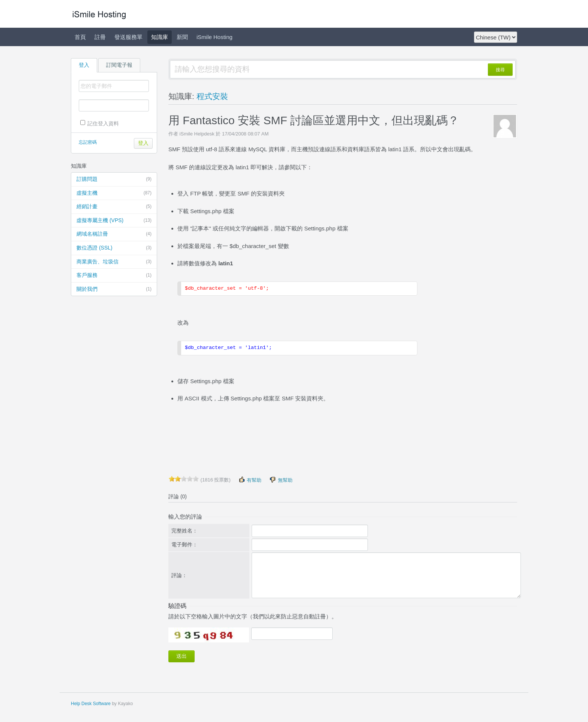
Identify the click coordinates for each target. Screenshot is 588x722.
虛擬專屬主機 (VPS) (114, 221)
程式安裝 (212, 96)
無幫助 (281, 480)
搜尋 (500, 70)
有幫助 (250, 480)
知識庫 (160, 37)
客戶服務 (114, 275)
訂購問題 (114, 179)
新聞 (182, 37)
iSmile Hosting (214, 37)
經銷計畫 (114, 207)
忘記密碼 (88, 142)
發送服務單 (128, 37)
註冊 (100, 37)
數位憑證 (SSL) (114, 248)
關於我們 (114, 289)
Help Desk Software (91, 704)
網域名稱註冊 (114, 234)
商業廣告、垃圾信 (114, 262)
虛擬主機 (114, 193)
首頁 (80, 37)
